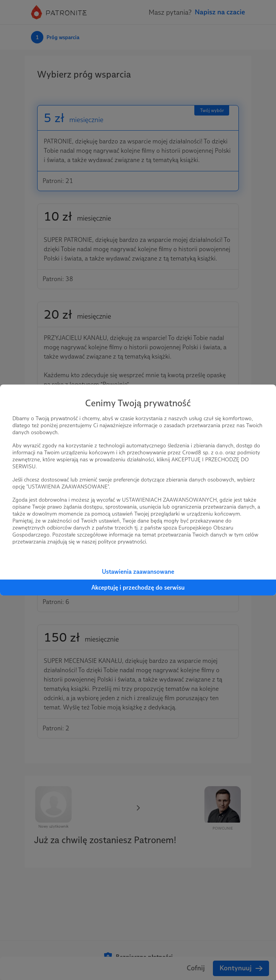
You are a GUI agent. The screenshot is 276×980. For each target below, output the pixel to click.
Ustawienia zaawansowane (138, 572)
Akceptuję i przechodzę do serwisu (138, 587)
